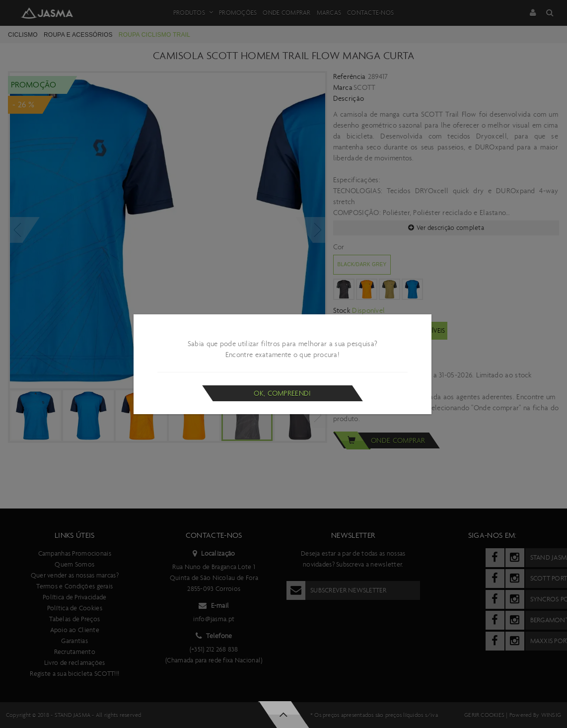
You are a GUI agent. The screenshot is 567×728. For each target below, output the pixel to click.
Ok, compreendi (282, 393)
